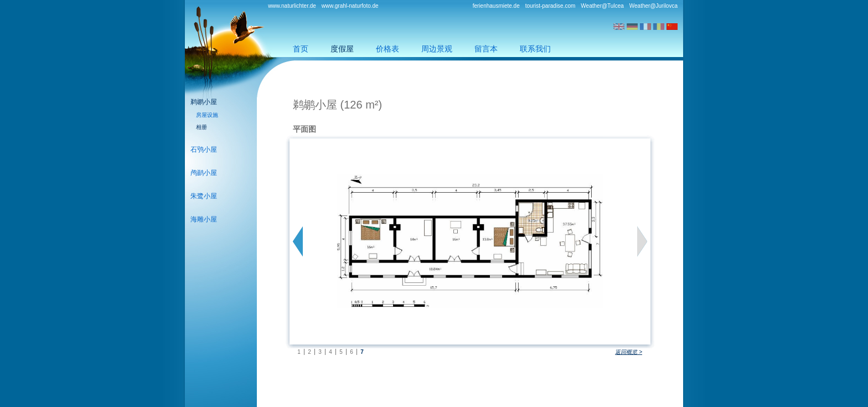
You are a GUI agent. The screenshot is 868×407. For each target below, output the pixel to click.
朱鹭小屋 (204, 196)
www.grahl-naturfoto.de (350, 6)
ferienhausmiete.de (496, 6)
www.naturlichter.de (292, 6)
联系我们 (535, 49)
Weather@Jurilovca (653, 6)
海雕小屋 (204, 219)
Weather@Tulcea (602, 6)
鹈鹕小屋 (204, 102)
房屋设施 (207, 115)
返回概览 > (629, 352)
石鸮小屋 (204, 150)
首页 (301, 49)
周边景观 (437, 49)
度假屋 (342, 49)
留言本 (486, 49)
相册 (201, 127)
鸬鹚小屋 (204, 173)
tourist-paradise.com (551, 6)
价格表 (387, 49)
